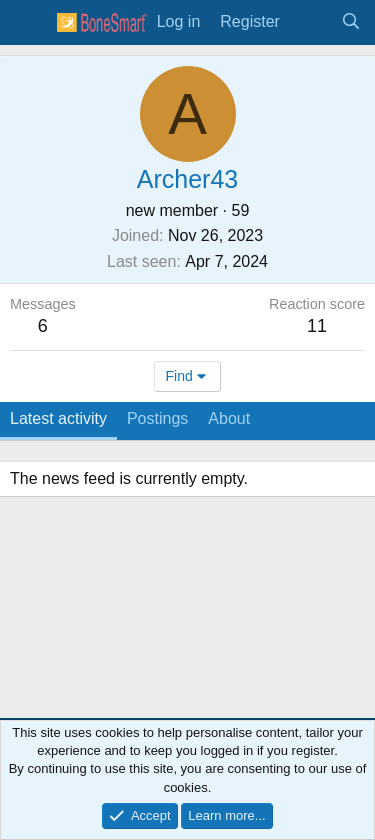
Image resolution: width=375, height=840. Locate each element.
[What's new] (310, 22)
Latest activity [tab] (58, 418)
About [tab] (229, 418)
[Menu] (28, 22)
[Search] (350, 22)
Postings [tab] (157, 418)
